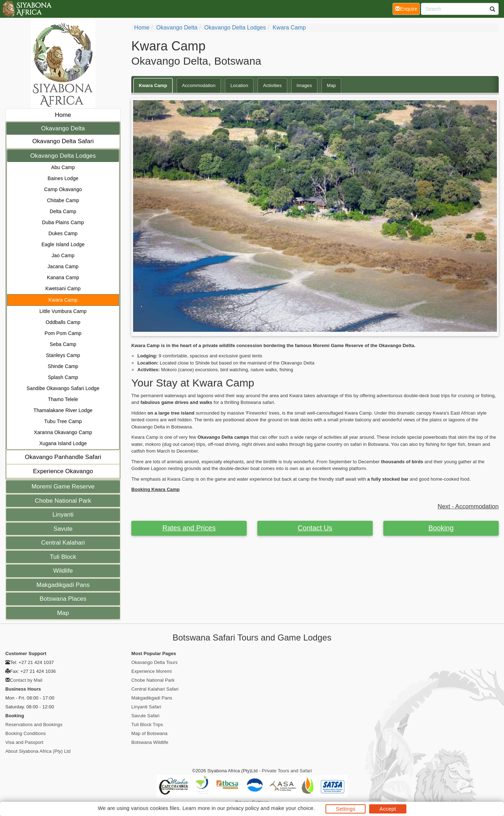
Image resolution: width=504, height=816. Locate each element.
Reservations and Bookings (34, 725)
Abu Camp (63, 167)
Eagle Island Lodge (63, 244)
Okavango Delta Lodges (63, 156)
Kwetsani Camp (63, 288)
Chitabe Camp (63, 200)
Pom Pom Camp (63, 333)
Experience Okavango (63, 471)
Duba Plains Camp (63, 222)
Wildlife (63, 571)
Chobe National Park (63, 501)
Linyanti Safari (146, 707)
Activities (272, 85)
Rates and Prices (189, 528)
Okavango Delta (63, 128)
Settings (346, 809)
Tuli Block (63, 557)
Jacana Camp (63, 266)
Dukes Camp (63, 233)
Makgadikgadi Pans (63, 585)
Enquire (407, 8)
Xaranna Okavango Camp (63, 432)
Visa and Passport (24, 742)
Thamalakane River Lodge (63, 410)
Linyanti (63, 515)
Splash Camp (63, 377)
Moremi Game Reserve (63, 487)
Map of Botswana (149, 733)
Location (239, 85)
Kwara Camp (63, 300)
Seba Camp (63, 344)
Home (63, 115)
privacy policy (243, 808)
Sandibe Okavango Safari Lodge (63, 388)
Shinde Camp (63, 366)
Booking (441, 528)
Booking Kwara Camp (155, 489)
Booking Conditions (26, 733)
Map (63, 613)
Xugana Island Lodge (63, 443)
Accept (388, 809)
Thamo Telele (63, 399)
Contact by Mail (26, 680)
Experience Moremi (152, 671)
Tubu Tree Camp (63, 421)
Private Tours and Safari (287, 771)
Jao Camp (63, 255)
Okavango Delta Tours (154, 662)
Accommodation (199, 85)
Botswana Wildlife (150, 742)
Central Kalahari (63, 543)
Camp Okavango (63, 189)
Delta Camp (63, 211)
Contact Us (315, 528)
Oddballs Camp (63, 322)
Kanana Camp (63, 277)
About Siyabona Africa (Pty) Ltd (38, 751)
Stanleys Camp (63, 355)
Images (304, 85)
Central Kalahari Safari (155, 689)
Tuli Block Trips (147, 725)
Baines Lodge (63, 178)
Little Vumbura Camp (63, 311)
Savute (63, 529)
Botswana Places (63, 599)
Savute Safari (145, 716)
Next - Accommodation (468, 506)
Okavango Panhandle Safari (63, 457)
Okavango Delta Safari (63, 141)
